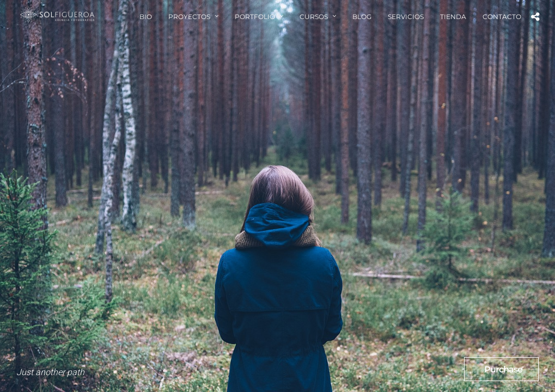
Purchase (503, 369)
